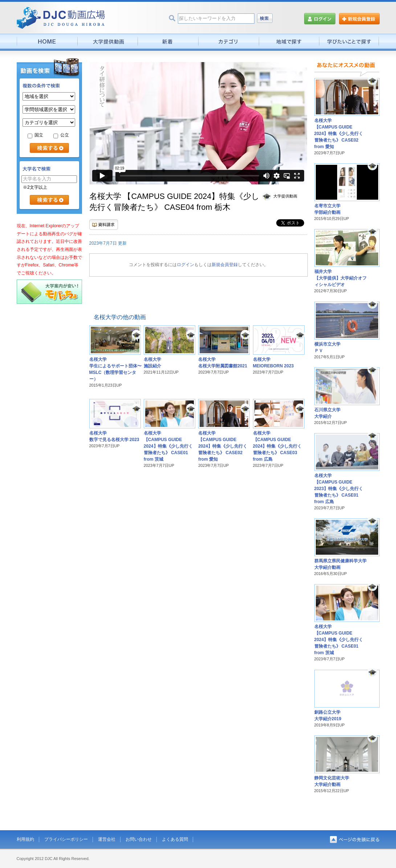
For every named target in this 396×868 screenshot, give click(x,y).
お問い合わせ (139, 839)
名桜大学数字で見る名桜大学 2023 (114, 436)
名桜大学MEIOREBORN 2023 (273, 363)
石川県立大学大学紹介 (327, 413)
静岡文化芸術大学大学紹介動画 (332, 781)
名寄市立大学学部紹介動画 (327, 209)
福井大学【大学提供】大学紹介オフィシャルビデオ (340, 278)
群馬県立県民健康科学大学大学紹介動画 (340, 564)
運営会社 (107, 839)
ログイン (185, 265)
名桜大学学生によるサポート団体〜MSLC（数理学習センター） (115, 369)
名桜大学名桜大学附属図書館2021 (223, 363)
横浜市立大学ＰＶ (327, 347)
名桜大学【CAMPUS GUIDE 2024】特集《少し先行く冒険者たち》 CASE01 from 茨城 (168, 446)
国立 (35, 135)
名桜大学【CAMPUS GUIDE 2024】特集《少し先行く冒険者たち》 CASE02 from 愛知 (223, 446)
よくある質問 (175, 839)
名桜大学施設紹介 (152, 363)
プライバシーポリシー (66, 839)
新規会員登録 (225, 265)
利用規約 (25, 839)
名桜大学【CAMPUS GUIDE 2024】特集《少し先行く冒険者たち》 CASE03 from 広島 (277, 446)
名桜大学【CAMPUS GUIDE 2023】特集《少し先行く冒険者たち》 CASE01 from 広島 (339, 489)
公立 (61, 135)
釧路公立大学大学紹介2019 (328, 716)
